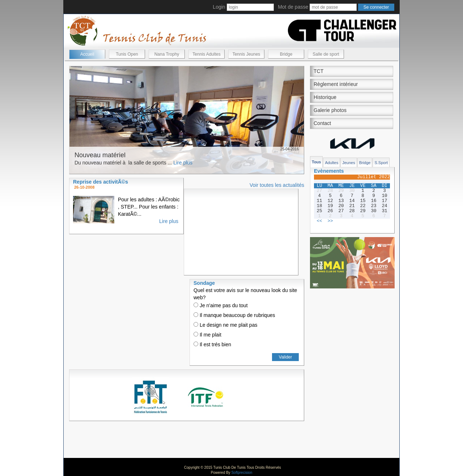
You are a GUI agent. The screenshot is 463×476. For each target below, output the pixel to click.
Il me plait (207, 335)
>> (330, 221)
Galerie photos (330, 110)
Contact (322, 123)
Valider (285, 357)
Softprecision (242, 473)
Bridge (286, 54)
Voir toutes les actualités (277, 185)
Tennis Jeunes (247, 54)
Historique (325, 97)
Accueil (87, 54)
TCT (318, 71)
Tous (316, 162)
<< (319, 221)
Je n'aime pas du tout (221, 305)
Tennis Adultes (206, 54)
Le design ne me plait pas (225, 325)
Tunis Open (127, 54)
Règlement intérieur (336, 84)
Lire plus (183, 163)
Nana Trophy (167, 54)
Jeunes (349, 163)
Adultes (332, 163)
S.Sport (381, 163)
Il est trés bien (212, 344)
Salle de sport (326, 54)
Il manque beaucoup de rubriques (234, 315)
